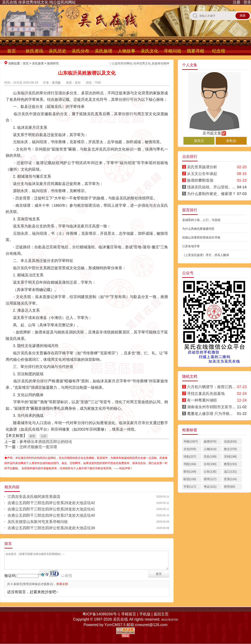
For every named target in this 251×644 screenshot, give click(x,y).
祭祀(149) (190, 472)
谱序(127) (210, 479)
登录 (247, 2)
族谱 (32, 436)
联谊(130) (190, 479)
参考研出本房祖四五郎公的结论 (46, 442)
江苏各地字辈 (191, 246)
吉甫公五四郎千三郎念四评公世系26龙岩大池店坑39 (51, 528)
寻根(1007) (191, 441)
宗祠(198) (230, 457)
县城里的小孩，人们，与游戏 (201, 220)
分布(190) (210, 464)
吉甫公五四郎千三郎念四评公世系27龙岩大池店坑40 (51, 515)
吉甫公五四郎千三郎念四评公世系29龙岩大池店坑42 (51, 503)
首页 (12, 51)
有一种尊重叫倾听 (202, 400)
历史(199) (210, 457)
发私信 (231, 141)
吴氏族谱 (104, 51)
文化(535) (190, 449)
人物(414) (210, 449)
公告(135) (210, 472)
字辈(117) (190, 487)
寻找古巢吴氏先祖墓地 (206, 394)
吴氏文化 (150, 51)
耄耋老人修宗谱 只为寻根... (210, 414)
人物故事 (127, 51)
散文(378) (230, 449)
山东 (44, 436)
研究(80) (230, 487)
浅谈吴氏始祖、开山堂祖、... (211, 187)
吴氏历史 (58, 51)
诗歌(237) (190, 457)
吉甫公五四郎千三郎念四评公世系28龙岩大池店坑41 (51, 509)
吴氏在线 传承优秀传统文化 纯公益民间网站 (39, 2)
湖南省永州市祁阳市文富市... (211, 407)
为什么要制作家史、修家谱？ (211, 194)
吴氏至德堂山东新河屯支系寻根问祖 (38, 522)
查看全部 (62, 584)
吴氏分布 (81, 51)
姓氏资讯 (35, 51)
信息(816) (230, 441)
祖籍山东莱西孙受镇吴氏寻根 (201, 237)
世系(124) (230, 479)
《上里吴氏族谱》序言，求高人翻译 (206, 255)
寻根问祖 (173, 51)
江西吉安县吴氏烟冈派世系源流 (34, 497)
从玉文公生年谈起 (202, 174)
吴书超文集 (214, 131)
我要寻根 (196, 51)
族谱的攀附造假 (200, 180)
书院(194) (190, 464)
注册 (237, 2)
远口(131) (230, 472)
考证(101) (210, 487)
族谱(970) (210, 441)
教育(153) (230, 464)
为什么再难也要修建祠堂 (198, 229)
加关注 (199, 141)
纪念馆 (219, 51)
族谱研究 (53, 63)
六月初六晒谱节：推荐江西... (211, 387)
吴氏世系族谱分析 (202, 167)
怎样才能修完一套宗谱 (38, 447)
